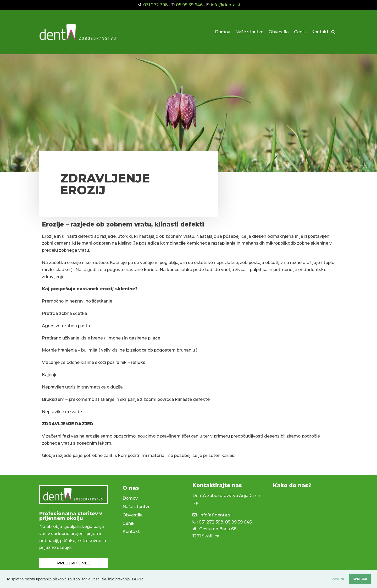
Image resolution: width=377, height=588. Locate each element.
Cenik (300, 32)
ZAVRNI (322, 579)
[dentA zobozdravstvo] (79, 32)
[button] (74, 564)
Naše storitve (249, 32)
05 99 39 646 (239, 523)
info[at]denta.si (216, 516)
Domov (221, 32)
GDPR (137, 579)
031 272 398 (211, 523)
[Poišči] (333, 32)
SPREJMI (354, 579)
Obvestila (278, 32)
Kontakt (320, 32)
